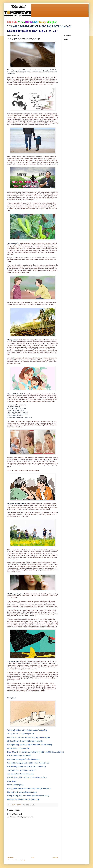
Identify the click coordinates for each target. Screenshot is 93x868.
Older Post (55, 858)
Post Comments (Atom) (19, 860)
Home (33, 858)
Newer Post (10, 858)
